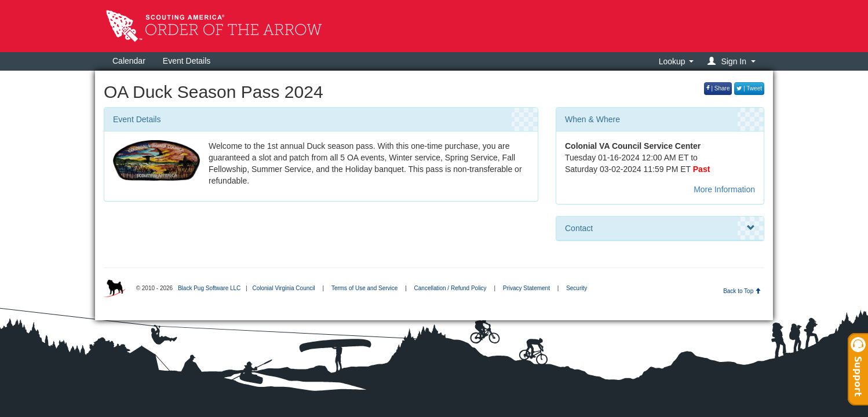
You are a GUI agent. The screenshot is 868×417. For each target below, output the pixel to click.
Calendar (129, 61)
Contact (660, 228)
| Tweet (749, 88)
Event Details (187, 61)
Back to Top (742, 291)
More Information (724, 189)
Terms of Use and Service (365, 288)
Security (577, 288)
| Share (718, 88)
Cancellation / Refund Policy (451, 288)
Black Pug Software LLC (209, 288)
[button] (733, 61)
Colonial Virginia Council (283, 288)
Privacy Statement (526, 288)
